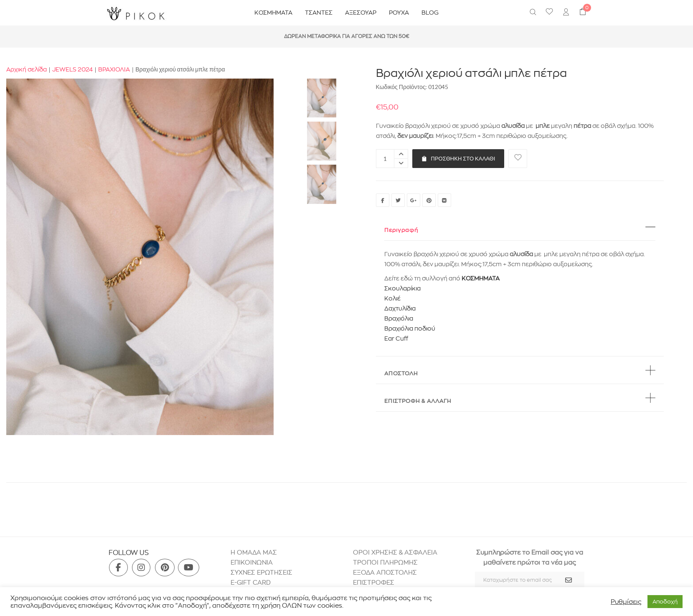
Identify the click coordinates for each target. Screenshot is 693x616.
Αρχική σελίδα (27, 69)
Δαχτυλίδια (400, 308)
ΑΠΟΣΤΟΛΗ (401, 373)
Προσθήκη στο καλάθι (458, 158)
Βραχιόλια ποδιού (410, 328)
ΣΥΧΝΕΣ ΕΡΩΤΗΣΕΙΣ (261, 572)
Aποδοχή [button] (665, 601)
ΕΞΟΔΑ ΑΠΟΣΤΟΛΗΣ (385, 572)
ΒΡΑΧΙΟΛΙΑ (114, 69)
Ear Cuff (396, 339)
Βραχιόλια (399, 318)
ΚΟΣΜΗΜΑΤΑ (481, 278)
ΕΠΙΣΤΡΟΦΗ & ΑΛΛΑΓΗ (418, 401)
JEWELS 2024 (72, 69)
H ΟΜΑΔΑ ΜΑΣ (254, 552)
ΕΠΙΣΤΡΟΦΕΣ (374, 582)
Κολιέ (392, 298)
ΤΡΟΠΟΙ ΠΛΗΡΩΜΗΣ (385, 562)
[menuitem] (566, 13)
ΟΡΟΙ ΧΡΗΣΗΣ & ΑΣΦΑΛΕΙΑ (395, 552)
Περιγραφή (401, 230)
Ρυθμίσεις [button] (626, 602)
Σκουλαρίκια (402, 288)
